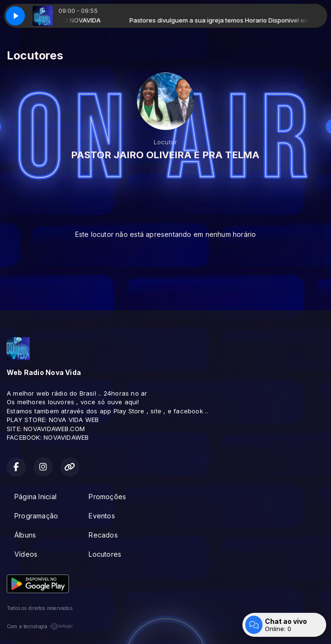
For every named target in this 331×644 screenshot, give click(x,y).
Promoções (107, 497)
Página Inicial (35, 497)
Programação (36, 516)
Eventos (102, 516)
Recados (103, 535)
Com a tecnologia (40, 626)
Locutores (105, 554)
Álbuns (25, 535)
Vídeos (26, 554)
